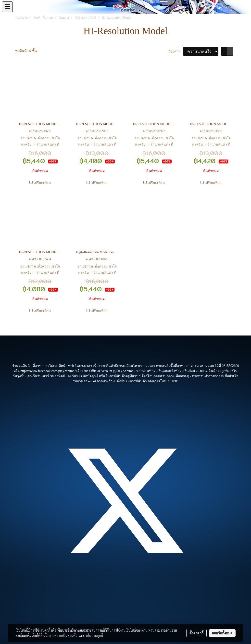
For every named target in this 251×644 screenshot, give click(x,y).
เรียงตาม (175, 51)
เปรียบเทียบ (42, 183)
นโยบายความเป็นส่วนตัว (60, 635)
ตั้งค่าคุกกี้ (196, 633)
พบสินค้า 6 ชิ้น (26, 51)
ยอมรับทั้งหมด (222, 633)
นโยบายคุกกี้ (94, 635)
